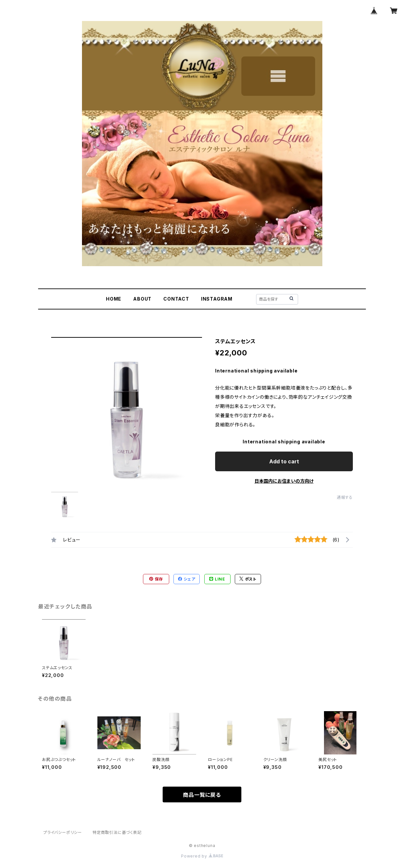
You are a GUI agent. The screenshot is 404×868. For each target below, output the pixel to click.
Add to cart (284, 461)
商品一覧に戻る (202, 795)
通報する (345, 497)
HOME (114, 299)
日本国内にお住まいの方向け (284, 481)
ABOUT (142, 299)
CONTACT (176, 299)
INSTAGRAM (217, 299)
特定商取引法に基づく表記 (117, 832)
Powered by (202, 856)
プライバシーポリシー (63, 832)
